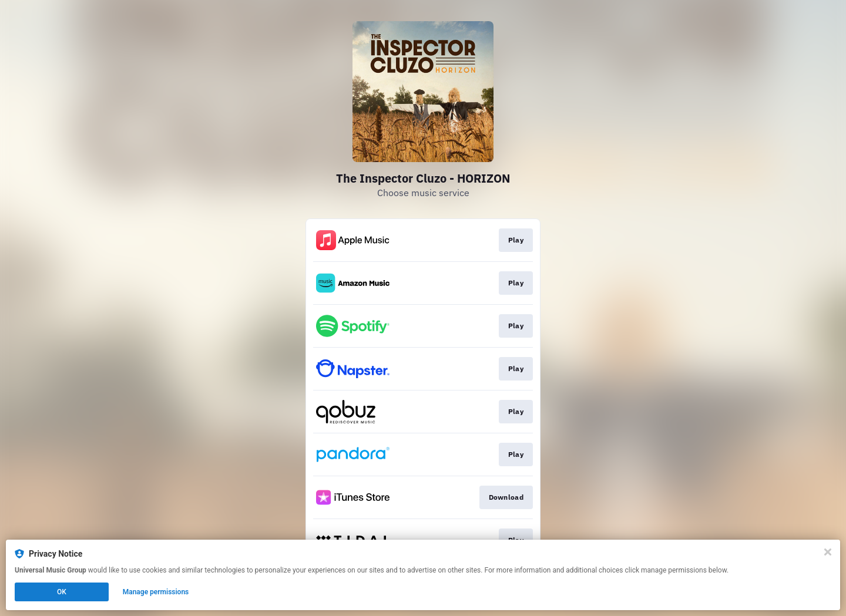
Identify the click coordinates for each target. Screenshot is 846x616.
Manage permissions (156, 592)
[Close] (828, 552)
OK (62, 592)
